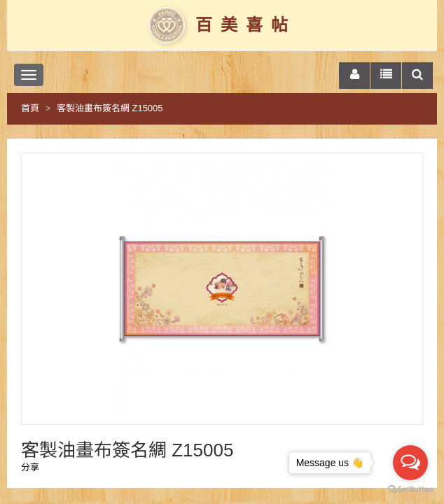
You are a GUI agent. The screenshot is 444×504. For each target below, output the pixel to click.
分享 (30, 467)
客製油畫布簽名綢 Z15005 (110, 108)
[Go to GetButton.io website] (410, 490)
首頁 (30, 108)
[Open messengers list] (410, 463)
